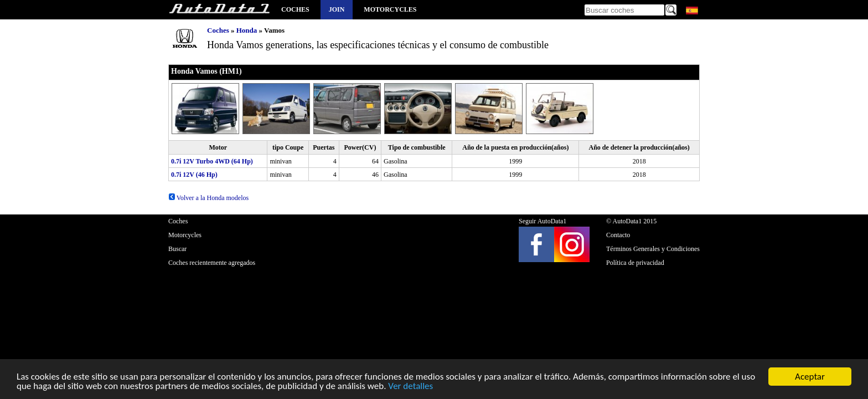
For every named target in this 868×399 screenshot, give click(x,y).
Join (337, 9)
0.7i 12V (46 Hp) (194, 175)
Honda (247, 30)
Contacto (618, 235)
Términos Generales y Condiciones (653, 249)
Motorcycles (390, 9)
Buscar (177, 249)
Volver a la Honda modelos (208, 198)
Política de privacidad (635, 263)
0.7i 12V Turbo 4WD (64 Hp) (212, 161)
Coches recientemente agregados (212, 263)
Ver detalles (410, 389)
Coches (295, 9)
